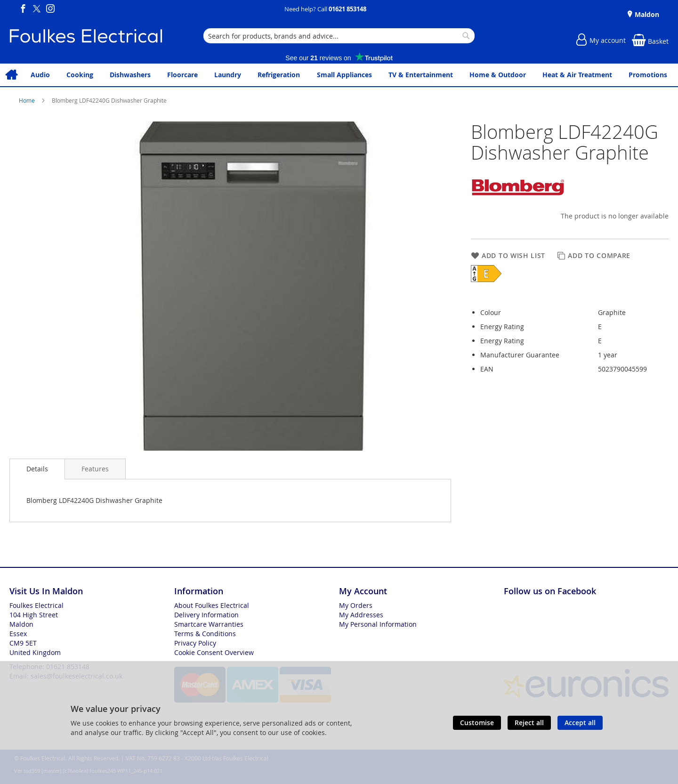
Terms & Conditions (205, 634)
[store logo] (86, 36)
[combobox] (339, 36)
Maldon (646, 14)
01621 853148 (347, 9)
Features (95, 469)
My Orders (356, 605)
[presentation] (37, 469)
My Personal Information (378, 624)
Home (28, 100)
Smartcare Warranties (209, 624)
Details (37, 469)
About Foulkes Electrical (212, 605)
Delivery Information (206, 615)
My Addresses (361, 615)
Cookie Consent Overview (214, 652)
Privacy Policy (195, 643)
